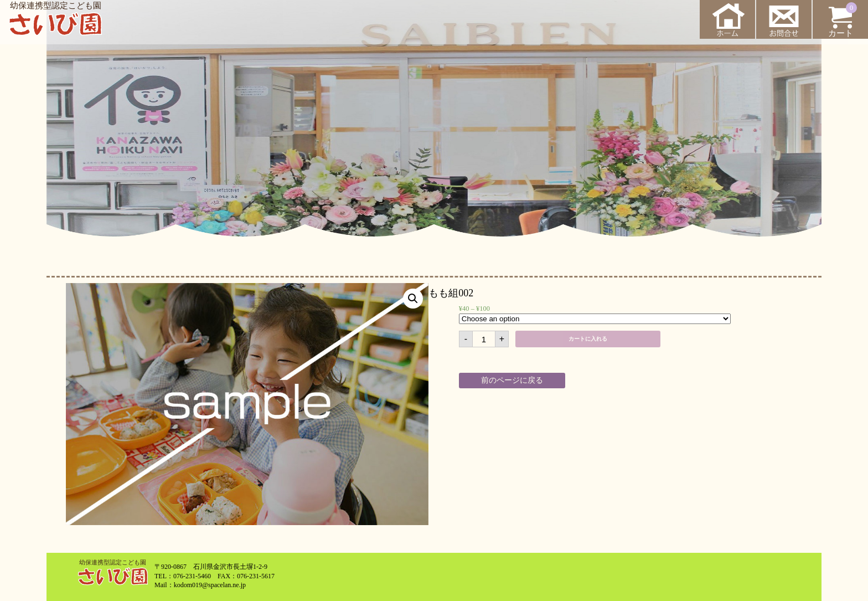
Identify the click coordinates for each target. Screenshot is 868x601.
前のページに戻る (512, 380)
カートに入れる (588, 339)
